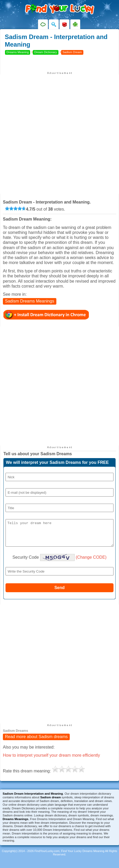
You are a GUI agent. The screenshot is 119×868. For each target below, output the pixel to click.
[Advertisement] (59, 134)
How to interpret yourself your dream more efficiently (52, 760)
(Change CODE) (91, 562)
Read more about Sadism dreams (36, 742)
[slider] (15, 208)
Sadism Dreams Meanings (30, 301)
